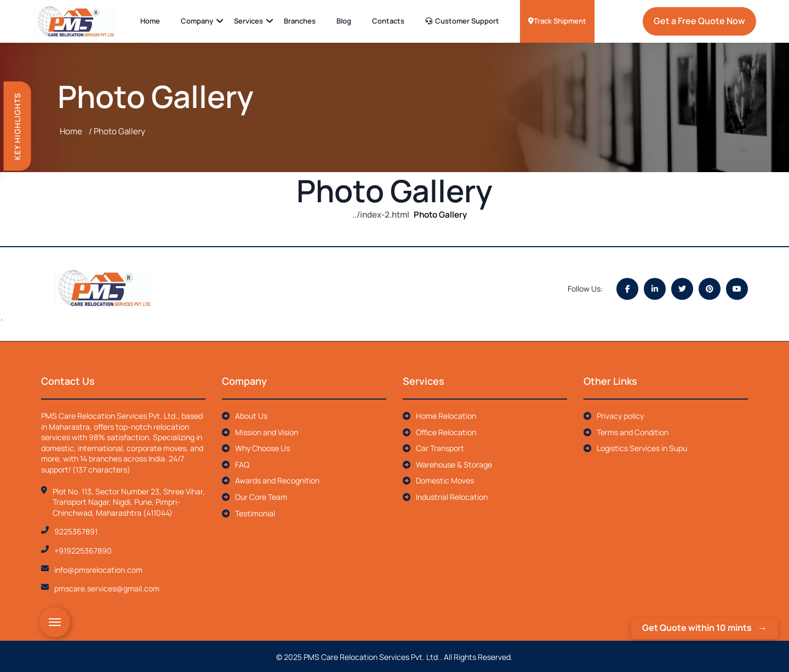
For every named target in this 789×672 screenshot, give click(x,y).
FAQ (236, 463)
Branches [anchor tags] (300, 21)
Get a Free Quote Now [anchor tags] (699, 21)
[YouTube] (737, 288)
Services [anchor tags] (248, 21)
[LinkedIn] (655, 288)
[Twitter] (682, 288)
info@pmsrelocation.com (98, 568)
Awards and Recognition (271, 479)
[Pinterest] (710, 288)
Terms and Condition (626, 431)
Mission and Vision (260, 431)
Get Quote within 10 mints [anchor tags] (697, 628)
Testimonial (248, 512)
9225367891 (76, 530)
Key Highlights (17, 126)
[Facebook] (627, 288)
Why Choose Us (256, 447)
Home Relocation (439, 414)
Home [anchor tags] (150, 21)
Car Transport (433, 447)
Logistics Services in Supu (635, 447)
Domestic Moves (438, 479)
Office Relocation (439, 431)
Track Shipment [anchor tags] (557, 21)
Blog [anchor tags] (344, 21)
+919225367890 (83, 549)
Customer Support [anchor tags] (462, 21)
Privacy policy (614, 414)
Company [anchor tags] (197, 21)
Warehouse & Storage (447, 463)
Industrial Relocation (445, 495)
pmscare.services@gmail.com (107, 587)
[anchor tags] (78, 21)
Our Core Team (255, 495)
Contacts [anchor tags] (388, 21)
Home (71, 132)
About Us (245, 414)
